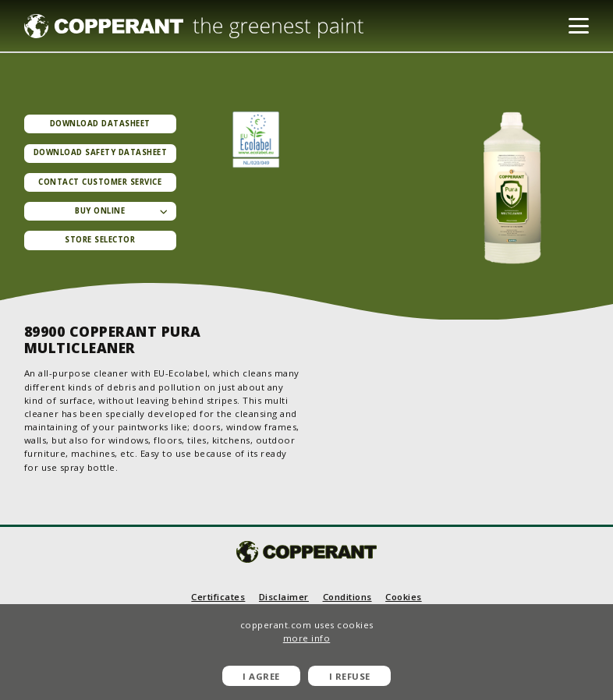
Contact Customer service (100, 182)
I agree (261, 676)
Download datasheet (100, 124)
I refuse (350, 676)
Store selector (100, 240)
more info (307, 638)
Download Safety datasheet (101, 152)
